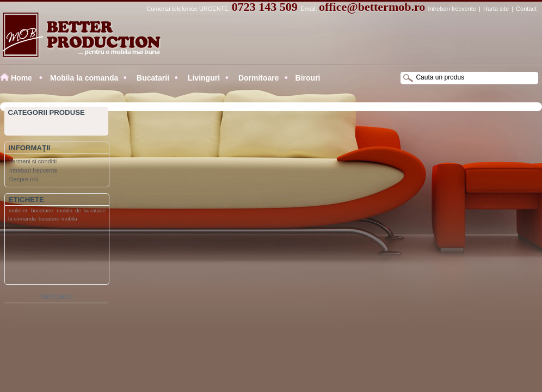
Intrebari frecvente (452, 9)
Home (21, 78)
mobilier (18, 210)
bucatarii (49, 219)
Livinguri (203, 78)
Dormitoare (258, 78)
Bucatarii (152, 78)
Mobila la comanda (84, 78)
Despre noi (24, 179)
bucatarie (42, 210)
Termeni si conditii (33, 161)
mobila (69, 219)
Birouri (308, 78)
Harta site (496, 9)
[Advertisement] (48, 255)
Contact (526, 9)
